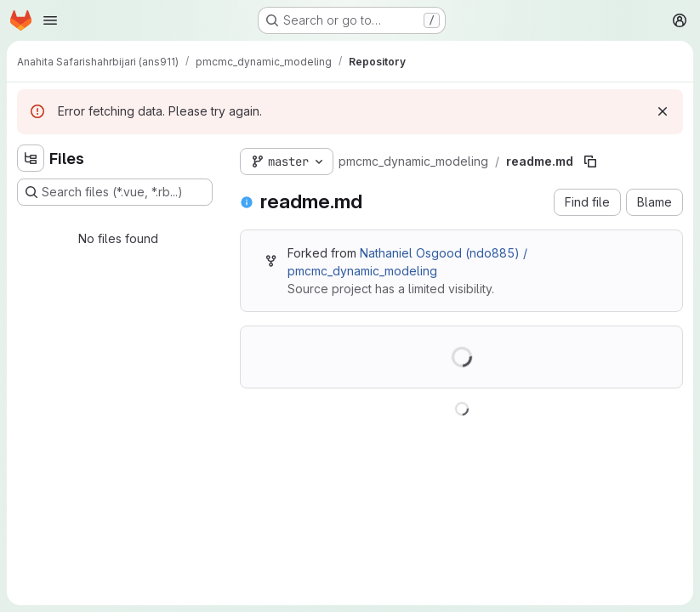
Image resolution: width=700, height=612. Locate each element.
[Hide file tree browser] (31, 158)
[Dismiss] (663, 111)
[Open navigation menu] (50, 20)
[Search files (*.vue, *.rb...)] (115, 192)
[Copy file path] (590, 161)
